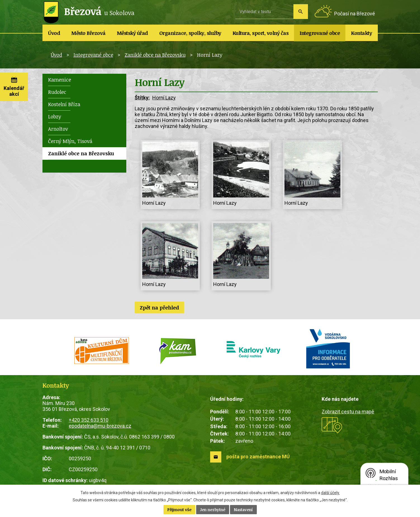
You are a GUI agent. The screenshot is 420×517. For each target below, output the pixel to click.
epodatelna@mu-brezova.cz (100, 426)
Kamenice (60, 80)
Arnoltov (58, 129)
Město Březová (88, 33)
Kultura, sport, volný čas (261, 33)
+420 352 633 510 (89, 420)
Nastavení (243, 510)
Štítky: (142, 98)
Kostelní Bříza (64, 104)
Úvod (54, 33)
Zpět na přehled (159, 308)
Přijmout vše (179, 510)
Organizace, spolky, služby (190, 33)
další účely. (330, 493)
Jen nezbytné (213, 510)
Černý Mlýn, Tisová (70, 141)
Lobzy (55, 116)
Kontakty (361, 33)
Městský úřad (132, 33)
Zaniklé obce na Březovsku (155, 55)
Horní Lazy (164, 98)
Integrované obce (320, 33)
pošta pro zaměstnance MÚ (258, 457)
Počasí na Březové (355, 14)
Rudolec (57, 92)
